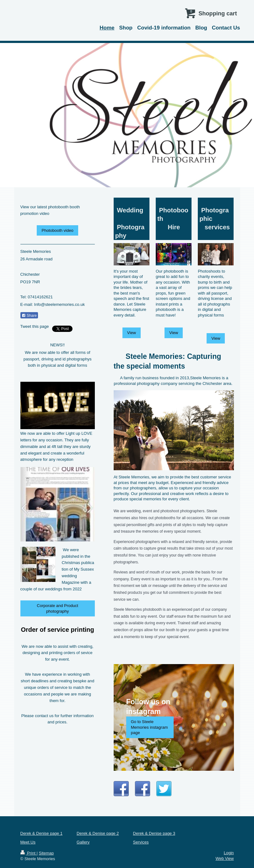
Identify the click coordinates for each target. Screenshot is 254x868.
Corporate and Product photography (57, 608)
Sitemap (46, 853)
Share (29, 316)
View (132, 333)
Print (29, 853)
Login (229, 853)
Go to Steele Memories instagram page (149, 727)
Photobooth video (57, 230)
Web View (224, 858)
